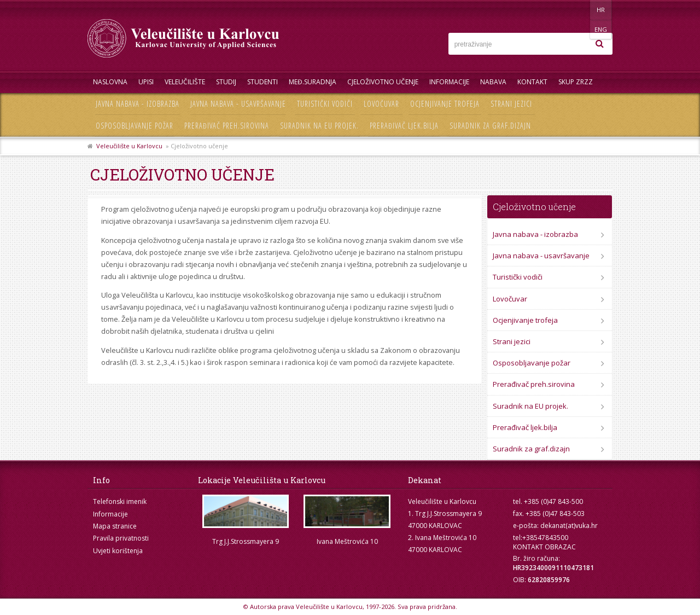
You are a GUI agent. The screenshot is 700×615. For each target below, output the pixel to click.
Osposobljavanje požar (135, 126)
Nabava (493, 82)
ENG (601, 10)
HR (579, 10)
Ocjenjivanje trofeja (445, 104)
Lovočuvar (381, 104)
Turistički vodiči (325, 104)
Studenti (262, 82)
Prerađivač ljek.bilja (404, 126)
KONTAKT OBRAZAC (544, 547)
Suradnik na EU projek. (319, 126)
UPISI (146, 82)
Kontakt (532, 82)
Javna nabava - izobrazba (138, 104)
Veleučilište (185, 82)
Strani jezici (511, 104)
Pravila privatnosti (121, 538)
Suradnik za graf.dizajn (490, 126)
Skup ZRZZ (576, 82)
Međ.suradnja (313, 82)
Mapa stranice (115, 526)
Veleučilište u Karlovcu (129, 146)
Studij (226, 82)
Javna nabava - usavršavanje (238, 104)
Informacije (449, 82)
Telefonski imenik (120, 501)
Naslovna (110, 82)
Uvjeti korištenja (118, 551)
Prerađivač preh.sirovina (227, 126)
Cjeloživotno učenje (383, 82)
